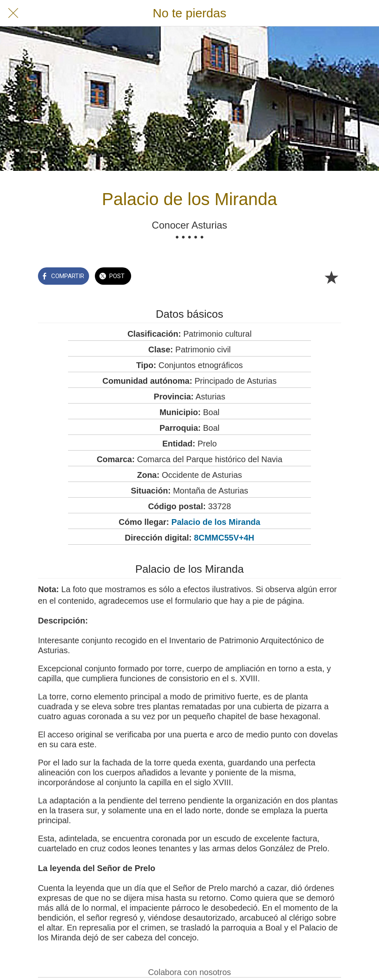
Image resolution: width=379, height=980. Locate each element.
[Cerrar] (13, 13)
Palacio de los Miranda (216, 522)
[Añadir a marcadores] (331, 277)
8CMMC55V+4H (224, 538)
